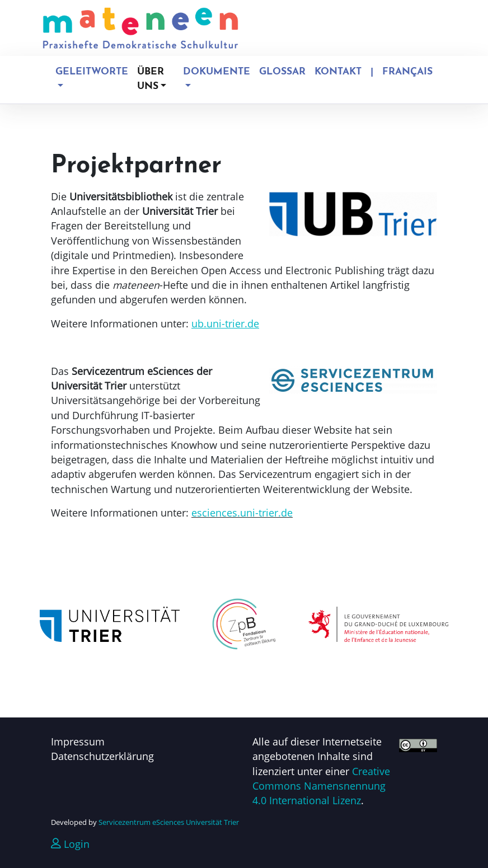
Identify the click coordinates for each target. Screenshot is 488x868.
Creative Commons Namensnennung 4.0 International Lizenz (321, 786)
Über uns (151, 79)
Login (70, 844)
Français (407, 72)
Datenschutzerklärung (102, 756)
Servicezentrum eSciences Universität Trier (169, 822)
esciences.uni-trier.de (242, 513)
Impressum (78, 742)
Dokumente (217, 72)
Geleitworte (92, 72)
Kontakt (338, 72)
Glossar (282, 72)
